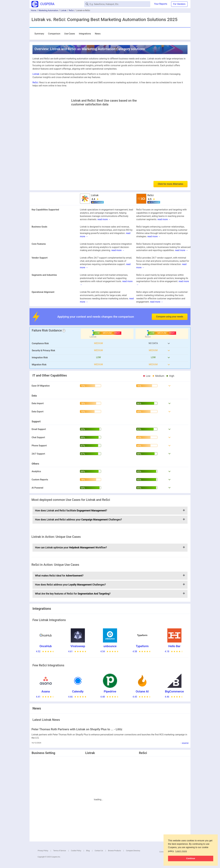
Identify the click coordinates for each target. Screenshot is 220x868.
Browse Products (114, 851)
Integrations (85, 34)
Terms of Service (60, 851)
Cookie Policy (76, 851)
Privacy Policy (43, 851)
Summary (39, 34)
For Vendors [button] (179, 4)
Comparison (54, 34)
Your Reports (161, 4)
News (98, 34)
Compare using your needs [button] (170, 317)
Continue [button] (191, 858)
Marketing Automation (48, 10)
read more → (104, 219)
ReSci (71, 10)
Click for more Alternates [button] (171, 184)
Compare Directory (133, 851)
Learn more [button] (181, 851)
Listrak (64, 10)
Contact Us (99, 851)
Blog (88, 851)
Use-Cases (70, 34)
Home (34, 10)
